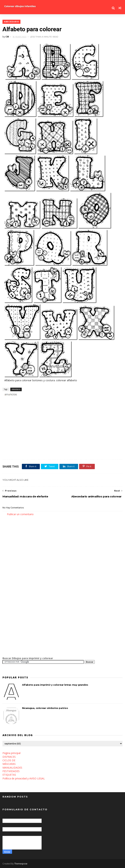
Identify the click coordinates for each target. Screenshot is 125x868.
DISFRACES (9, 757)
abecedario (11, 22)
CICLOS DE (9, 760)
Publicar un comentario (20, 514)
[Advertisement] (44, 400)
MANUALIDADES (12, 768)
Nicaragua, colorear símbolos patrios (45, 708)
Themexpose (21, 864)
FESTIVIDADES (11, 771)
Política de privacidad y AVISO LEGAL (24, 778)
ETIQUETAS (9, 775)
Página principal (11, 753)
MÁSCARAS (9, 764)
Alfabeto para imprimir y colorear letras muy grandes (55, 685)
